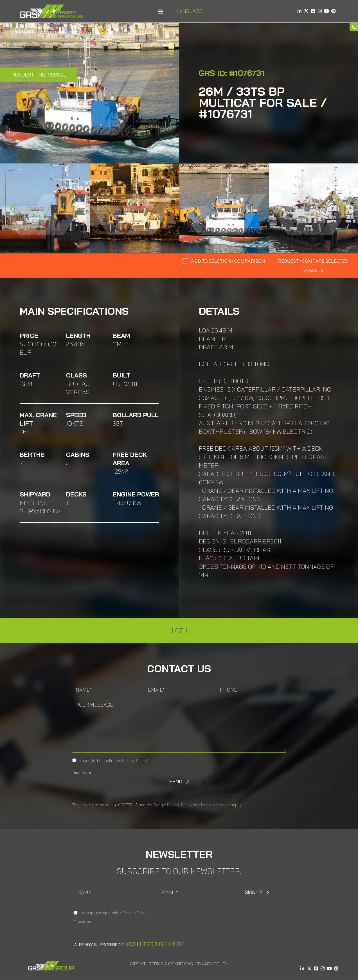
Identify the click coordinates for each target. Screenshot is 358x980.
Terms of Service (215, 805)
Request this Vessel (39, 75)
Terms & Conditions (171, 964)
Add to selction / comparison (228, 261)
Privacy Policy (135, 761)
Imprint (138, 964)
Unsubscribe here (154, 944)
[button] (161, 11)
